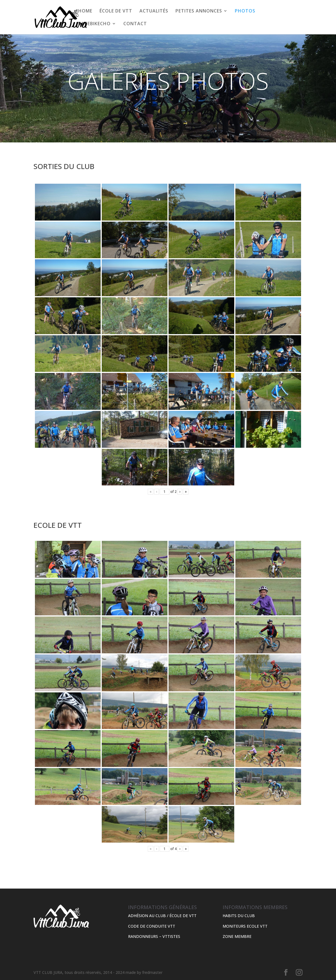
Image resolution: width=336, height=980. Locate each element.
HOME (85, 11)
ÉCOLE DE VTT (116, 11)
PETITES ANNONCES (199, 11)
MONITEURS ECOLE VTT (245, 926)
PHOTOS (245, 11)
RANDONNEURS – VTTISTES (154, 936)
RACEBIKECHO (94, 24)
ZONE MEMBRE (237, 936)
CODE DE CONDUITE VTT (152, 926)
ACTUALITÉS (154, 11)
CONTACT (135, 24)
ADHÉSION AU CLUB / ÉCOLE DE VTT (162, 916)
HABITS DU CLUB (239, 916)
